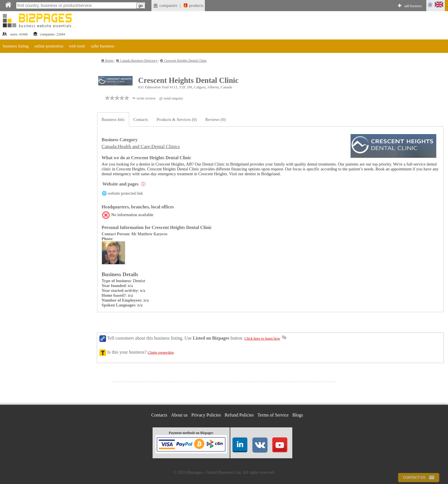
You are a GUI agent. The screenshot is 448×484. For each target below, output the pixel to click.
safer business (103, 46)
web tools (77, 46)
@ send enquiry (171, 98)
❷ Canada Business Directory (137, 61)
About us (179, 415)
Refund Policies (239, 415)
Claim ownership (161, 352)
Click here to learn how (262, 338)
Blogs (298, 415)
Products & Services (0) (177, 119)
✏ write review (144, 98)
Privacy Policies (206, 415)
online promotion (49, 46)
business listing (16, 46)
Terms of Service (273, 415)
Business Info (113, 119)
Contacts (141, 119)
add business (413, 6)
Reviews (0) (216, 119)
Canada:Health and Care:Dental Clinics (141, 147)
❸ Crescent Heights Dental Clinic (183, 61)
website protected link (125, 193)
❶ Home (108, 61)
